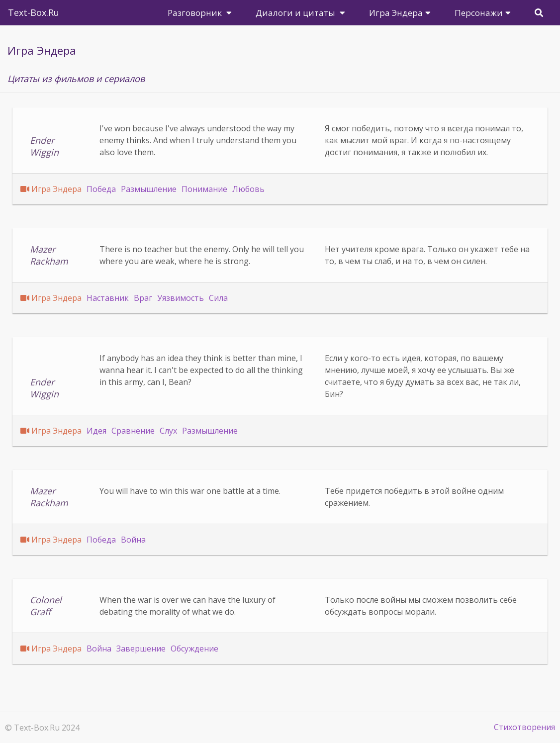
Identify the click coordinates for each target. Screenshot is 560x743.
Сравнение (133, 431)
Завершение (141, 649)
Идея (96, 431)
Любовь (248, 189)
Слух (168, 431)
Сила (218, 298)
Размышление (149, 189)
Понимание (204, 189)
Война (133, 540)
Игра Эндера (56, 189)
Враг (143, 298)
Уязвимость (181, 298)
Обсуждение (194, 649)
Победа (101, 189)
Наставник (108, 298)
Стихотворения (524, 727)
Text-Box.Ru (34, 12)
